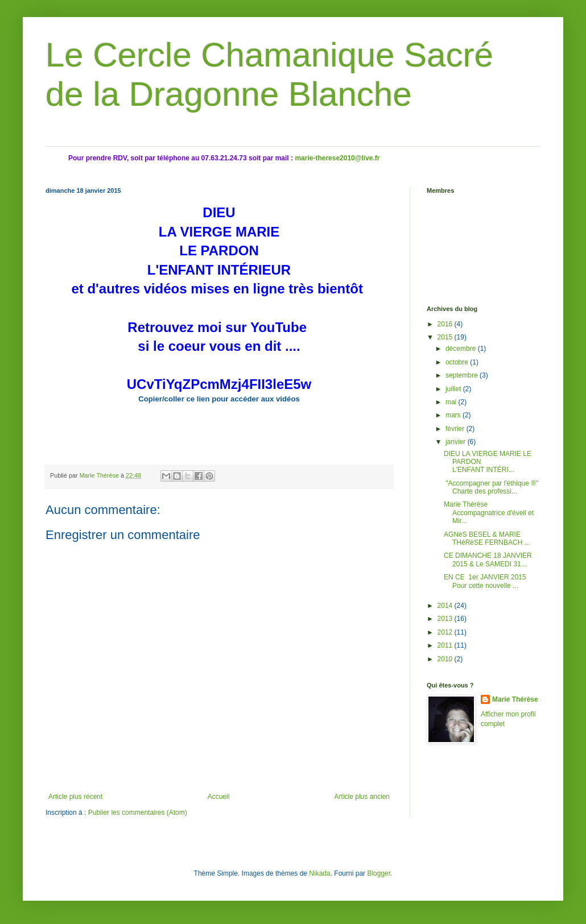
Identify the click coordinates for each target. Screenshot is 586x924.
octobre (458, 362)
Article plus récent (75, 797)
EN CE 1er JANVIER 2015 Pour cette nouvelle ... (486, 581)
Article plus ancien (362, 797)
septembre (463, 375)
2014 (446, 606)
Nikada (319, 873)
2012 (446, 632)
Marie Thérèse (515, 699)
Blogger (379, 873)
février (456, 429)
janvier (457, 442)
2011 (446, 645)
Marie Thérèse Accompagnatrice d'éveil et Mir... (489, 513)
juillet (454, 389)
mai (452, 402)
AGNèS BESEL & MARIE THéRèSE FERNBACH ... (487, 538)
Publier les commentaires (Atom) (138, 813)
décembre (462, 349)
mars (454, 415)
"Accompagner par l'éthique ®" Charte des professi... (491, 487)
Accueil (219, 797)
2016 (446, 324)
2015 (446, 337)
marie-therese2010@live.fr (337, 158)
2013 (446, 619)
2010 (446, 659)
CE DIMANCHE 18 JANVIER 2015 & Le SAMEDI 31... (488, 560)
